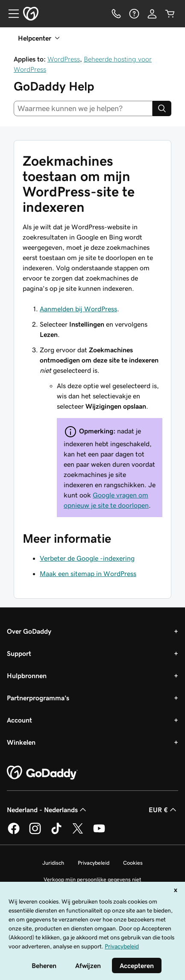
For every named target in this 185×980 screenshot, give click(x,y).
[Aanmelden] (152, 14)
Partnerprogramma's (38, 698)
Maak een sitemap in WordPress (88, 573)
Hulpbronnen (27, 676)
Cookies (133, 863)
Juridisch (53, 863)
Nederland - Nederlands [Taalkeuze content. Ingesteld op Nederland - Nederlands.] (47, 810)
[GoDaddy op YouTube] (99, 833)
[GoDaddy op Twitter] (78, 833)
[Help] (134, 14)
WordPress (64, 59)
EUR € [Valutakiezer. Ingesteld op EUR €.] (163, 810)
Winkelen (21, 742)
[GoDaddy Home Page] (42, 773)
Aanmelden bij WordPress (78, 309)
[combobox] (83, 108)
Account (19, 720)
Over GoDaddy (29, 631)
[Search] (162, 108)
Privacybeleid (94, 863)
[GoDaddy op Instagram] (35, 833)
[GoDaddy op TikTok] (56, 833)
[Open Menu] (10, 14)
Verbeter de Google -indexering (87, 558)
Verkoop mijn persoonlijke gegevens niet (92, 879)
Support (19, 653)
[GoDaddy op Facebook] (14, 833)
